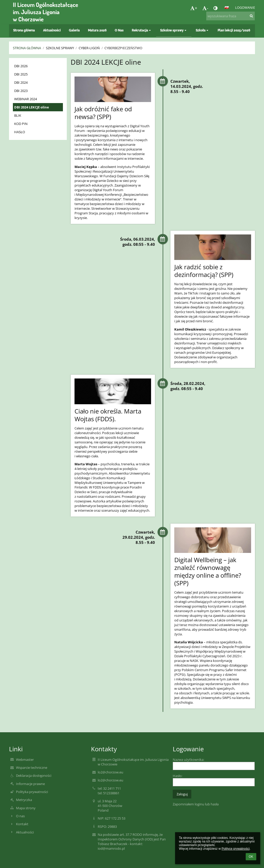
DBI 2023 (21, 91)
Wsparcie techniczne (32, 768)
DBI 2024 (21, 82)
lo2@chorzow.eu (110, 772)
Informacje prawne (30, 784)
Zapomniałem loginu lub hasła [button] (196, 804)
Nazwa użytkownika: (188, 760)
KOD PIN (21, 124)
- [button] (205, 8)
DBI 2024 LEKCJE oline (32, 107)
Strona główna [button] (24, 30)
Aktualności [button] (52, 30)
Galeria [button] (74, 30)
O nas (20, 816)
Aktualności (25, 832)
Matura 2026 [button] (97, 30)
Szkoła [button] (203, 30)
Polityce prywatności (236, 849)
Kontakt (22, 824)
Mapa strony (26, 808)
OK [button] (251, 857)
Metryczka (24, 800)
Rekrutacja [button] (142, 30)
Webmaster (25, 760)
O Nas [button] (119, 30)
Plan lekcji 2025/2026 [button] (234, 30)
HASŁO (20, 132)
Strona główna (27, 48)
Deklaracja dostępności (34, 776)
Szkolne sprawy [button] (174, 30)
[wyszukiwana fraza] (230, 16)
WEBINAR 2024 (26, 99)
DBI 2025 (21, 74)
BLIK (18, 115)
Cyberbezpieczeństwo (123, 48)
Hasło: (178, 776)
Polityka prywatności (32, 792)
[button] (227, 7)
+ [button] (194, 8)
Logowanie (245, 7)
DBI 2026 (21, 66)
